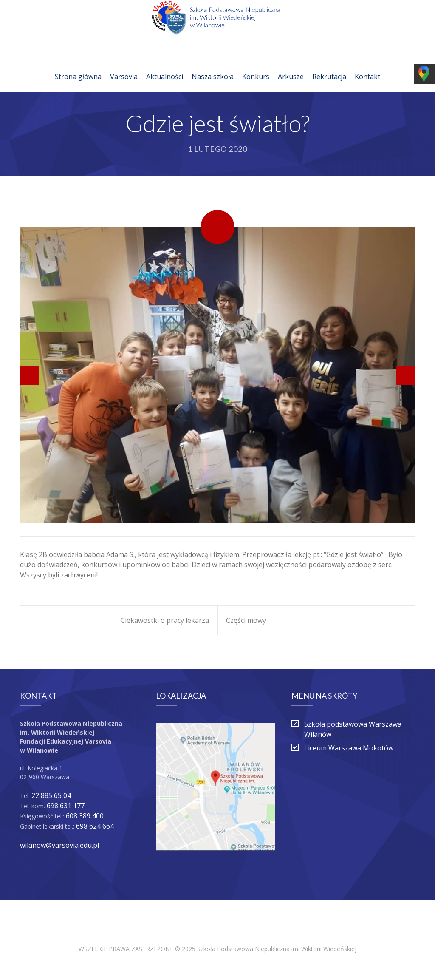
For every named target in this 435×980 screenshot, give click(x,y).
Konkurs (256, 66)
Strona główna (78, 66)
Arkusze (291, 66)
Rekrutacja (329, 66)
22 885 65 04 (51, 795)
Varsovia (124, 66)
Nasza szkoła (213, 66)
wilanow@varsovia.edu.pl (59, 845)
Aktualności (165, 66)
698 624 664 (95, 826)
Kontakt (367, 66)
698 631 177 (66, 806)
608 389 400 (85, 816)
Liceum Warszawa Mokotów (349, 748)
